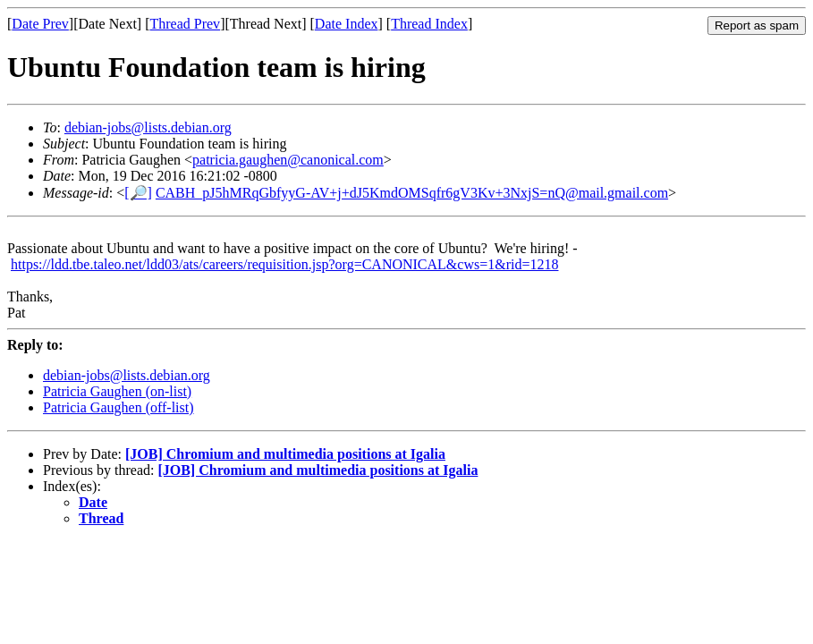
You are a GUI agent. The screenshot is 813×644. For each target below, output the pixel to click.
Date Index (347, 24)
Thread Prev (185, 24)
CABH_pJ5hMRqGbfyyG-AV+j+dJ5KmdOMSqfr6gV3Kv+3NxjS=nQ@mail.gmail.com (412, 193)
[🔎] (138, 193)
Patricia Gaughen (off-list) (119, 407)
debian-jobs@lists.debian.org (148, 127)
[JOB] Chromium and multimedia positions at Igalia (285, 454)
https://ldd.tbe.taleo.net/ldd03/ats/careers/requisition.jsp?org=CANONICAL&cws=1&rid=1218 (284, 264)
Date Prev (40, 24)
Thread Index (429, 24)
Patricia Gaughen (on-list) (117, 391)
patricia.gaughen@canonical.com (288, 160)
